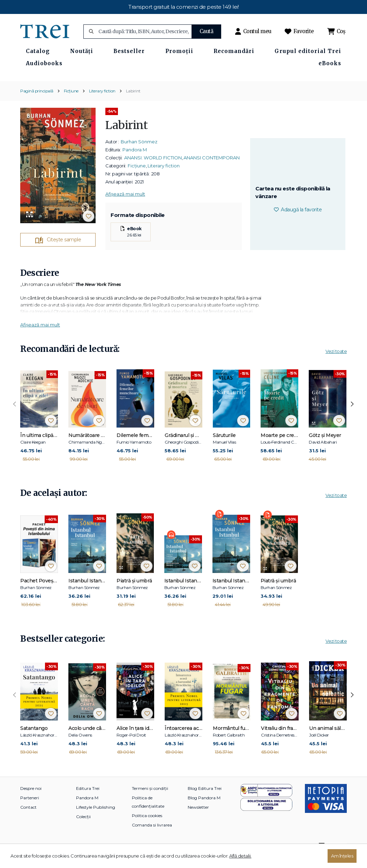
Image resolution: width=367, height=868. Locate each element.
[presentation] (15, 417)
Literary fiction (102, 103)
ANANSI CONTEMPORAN (212, 170)
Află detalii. (240, 856)
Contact (28, 820)
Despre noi (31, 801)
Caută (207, 31)
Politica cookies (147, 828)
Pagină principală (37, 103)
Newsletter (198, 820)
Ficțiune (71, 103)
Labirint (133, 103)
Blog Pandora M (204, 810)
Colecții (83, 829)
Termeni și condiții (150, 801)
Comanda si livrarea (152, 837)
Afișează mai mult (125, 206)
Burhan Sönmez (139, 154)
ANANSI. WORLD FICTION (153, 170)
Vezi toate (336, 364)
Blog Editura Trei (205, 801)
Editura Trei (88, 801)
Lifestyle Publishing (96, 820)
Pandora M (135, 162)
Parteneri (30, 810)
